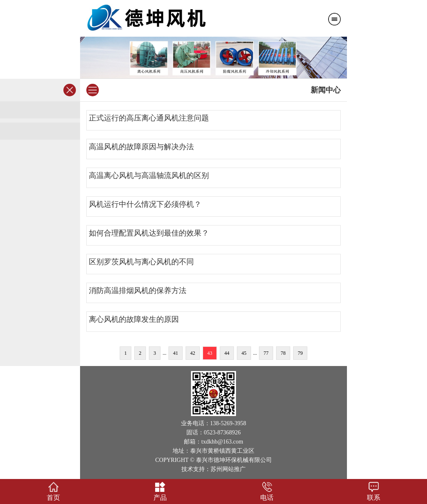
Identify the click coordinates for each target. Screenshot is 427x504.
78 (283, 353)
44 (227, 353)
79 (300, 353)
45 (244, 353)
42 (193, 353)
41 (176, 353)
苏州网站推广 (228, 469)
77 (266, 353)
